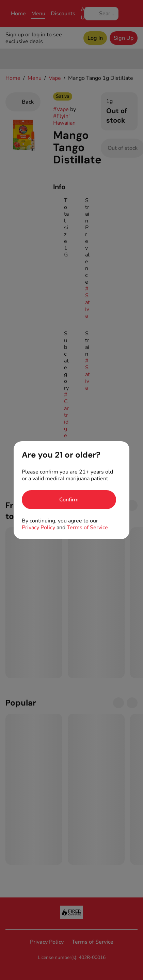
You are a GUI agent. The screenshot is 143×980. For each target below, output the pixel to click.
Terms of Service (87, 528)
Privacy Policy (38, 528)
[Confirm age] (69, 500)
